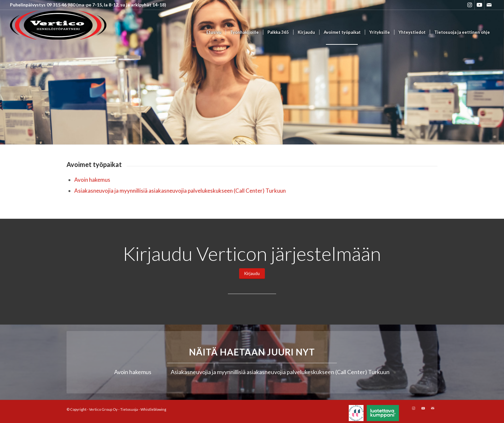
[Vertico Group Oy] (58, 32)
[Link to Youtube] (479, 5)
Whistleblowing (153, 409)
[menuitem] (214, 32)
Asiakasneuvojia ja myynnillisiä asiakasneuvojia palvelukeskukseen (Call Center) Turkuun (180, 191)
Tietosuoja (129, 409)
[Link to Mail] (489, 5)
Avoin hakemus (92, 180)
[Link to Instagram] (470, 5)
